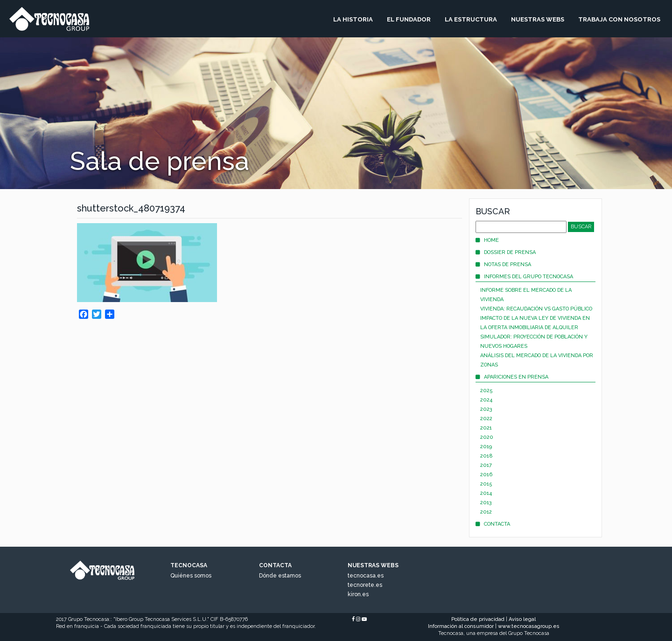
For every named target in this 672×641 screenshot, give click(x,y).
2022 (486, 419)
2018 (486, 456)
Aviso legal (522, 619)
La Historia (353, 19)
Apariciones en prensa (512, 377)
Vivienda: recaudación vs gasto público (536, 309)
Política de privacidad (478, 619)
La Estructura (471, 19)
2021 (486, 428)
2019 (486, 447)
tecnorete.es (365, 585)
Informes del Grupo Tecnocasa (524, 277)
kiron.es (358, 594)
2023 (486, 409)
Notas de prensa (503, 264)
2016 (486, 475)
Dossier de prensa (506, 252)
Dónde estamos (280, 576)
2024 (486, 400)
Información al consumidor (461, 626)
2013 (486, 503)
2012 (486, 512)
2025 (486, 391)
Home (487, 240)
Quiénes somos (191, 576)
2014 (486, 493)
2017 (486, 465)
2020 (487, 437)
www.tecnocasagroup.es (529, 626)
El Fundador (409, 19)
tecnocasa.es (366, 576)
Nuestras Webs (538, 19)
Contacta (493, 524)
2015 (486, 484)
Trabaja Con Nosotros (619, 19)
